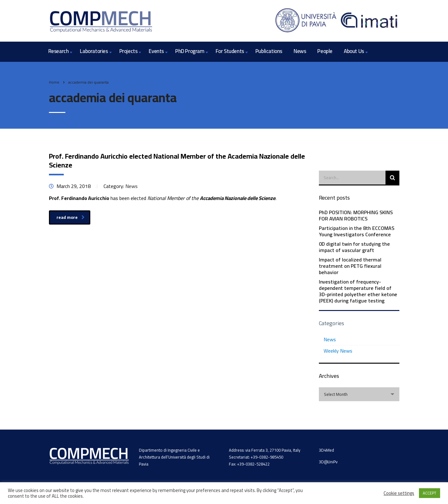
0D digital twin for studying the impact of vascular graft (354, 247)
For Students (230, 51)
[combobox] (359, 394)
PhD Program (190, 51)
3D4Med (326, 450)
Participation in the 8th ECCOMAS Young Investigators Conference (357, 231)
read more (71, 217)
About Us (354, 51)
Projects (128, 51)
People (325, 51)
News (300, 51)
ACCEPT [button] (430, 493)
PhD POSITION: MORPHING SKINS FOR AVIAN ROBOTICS (356, 215)
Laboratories (94, 51)
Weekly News (338, 351)
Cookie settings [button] (399, 493)
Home (54, 82)
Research (59, 51)
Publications (269, 51)
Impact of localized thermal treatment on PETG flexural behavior (350, 266)
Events (156, 51)
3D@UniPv (328, 462)
